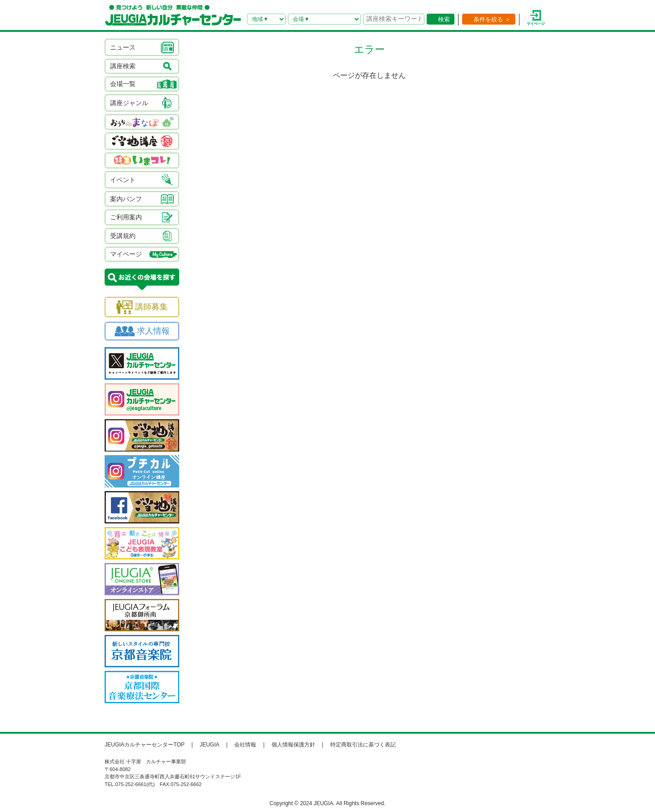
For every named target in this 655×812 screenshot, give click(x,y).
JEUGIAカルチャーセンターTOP (145, 745)
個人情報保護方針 (293, 745)
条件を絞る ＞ (492, 19)
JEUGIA (209, 745)
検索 (444, 19)
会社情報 (245, 745)
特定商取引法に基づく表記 (363, 745)
